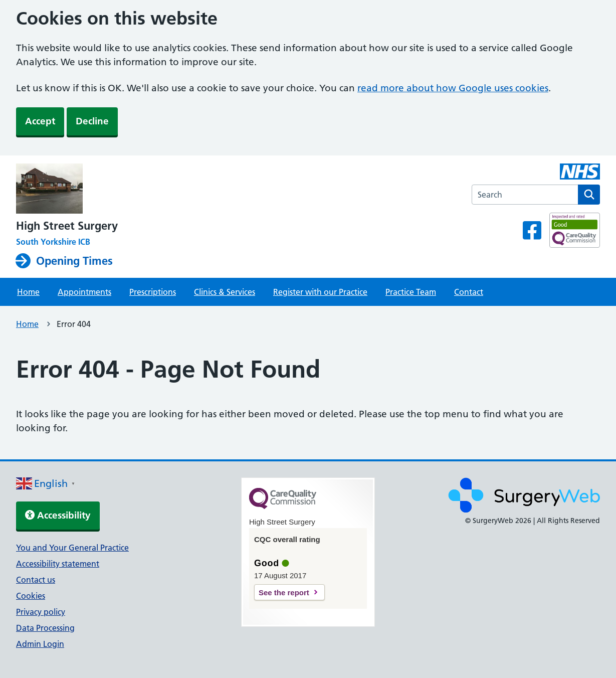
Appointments (84, 292)
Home (28, 292)
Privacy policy (41, 612)
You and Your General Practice (72, 548)
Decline (92, 121)
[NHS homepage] (67, 190)
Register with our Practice (320, 292)
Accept (40, 121)
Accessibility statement (58, 564)
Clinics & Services (225, 292)
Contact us (36, 580)
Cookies (31, 596)
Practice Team (411, 292)
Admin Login (40, 644)
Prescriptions (153, 292)
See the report (284, 592)
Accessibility (58, 515)
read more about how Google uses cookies (453, 88)
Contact (469, 292)
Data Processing (45, 628)
